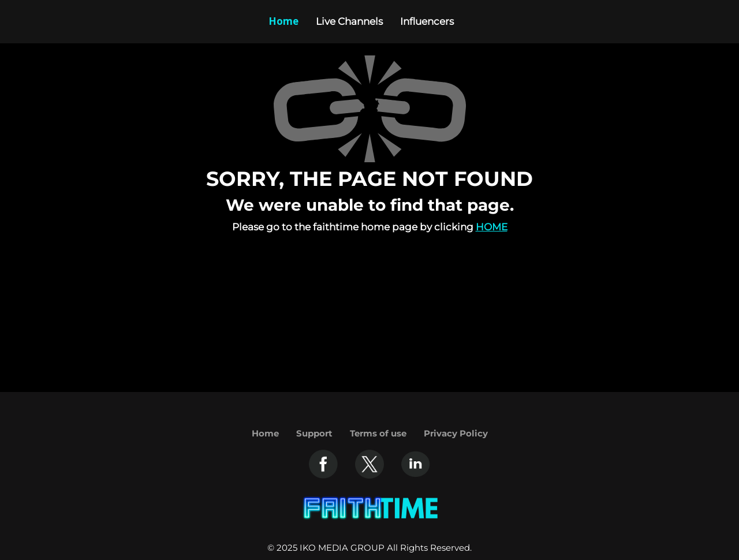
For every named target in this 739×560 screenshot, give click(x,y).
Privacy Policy (456, 433)
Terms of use (378, 433)
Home (492, 227)
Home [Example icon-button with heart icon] (283, 21)
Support (314, 433)
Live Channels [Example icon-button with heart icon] (349, 21)
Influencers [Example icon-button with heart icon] (427, 21)
